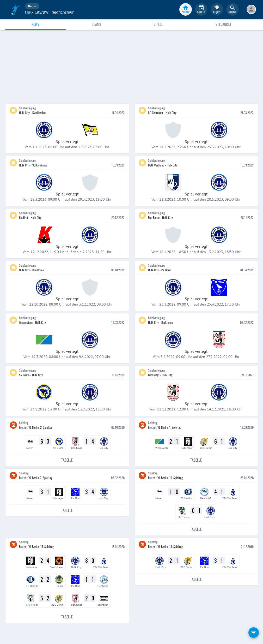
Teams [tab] (97, 24)
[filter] (254, 633)
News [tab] (35, 24)
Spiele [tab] (158, 24)
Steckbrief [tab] (224, 24)
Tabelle (67, 460)
